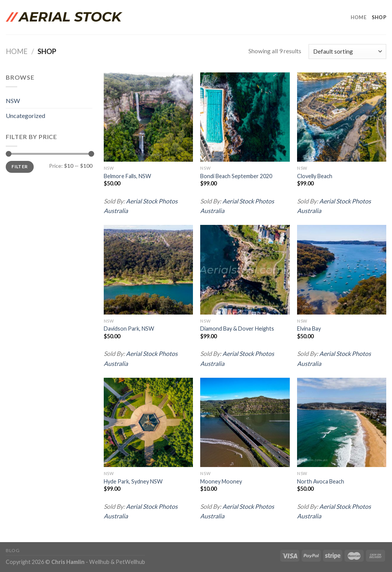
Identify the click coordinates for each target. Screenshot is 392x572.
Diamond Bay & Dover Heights (237, 329)
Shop (379, 17)
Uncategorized (25, 116)
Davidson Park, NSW (129, 329)
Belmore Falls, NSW (127, 176)
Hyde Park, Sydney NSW (133, 481)
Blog (13, 550)
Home (359, 17)
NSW (13, 101)
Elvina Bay (309, 329)
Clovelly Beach (315, 176)
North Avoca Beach (321, 481)
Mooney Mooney (221, 481)
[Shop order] (347, 52)
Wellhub (99, 562)
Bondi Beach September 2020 (236, 176)
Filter (20, 166)
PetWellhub (130, 562)
